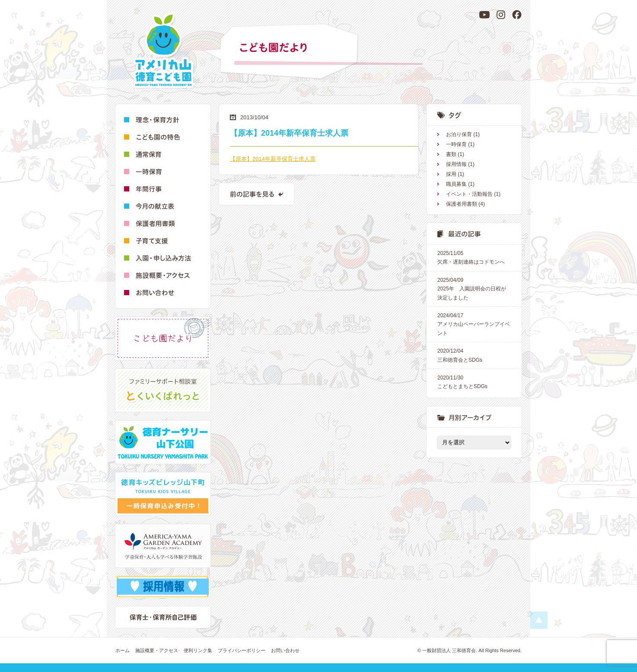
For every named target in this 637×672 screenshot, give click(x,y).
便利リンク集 (198, 650)
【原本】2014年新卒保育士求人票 (273, 159)
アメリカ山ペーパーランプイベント (474, 324)
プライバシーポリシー (242, 650)
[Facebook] (517, 15)
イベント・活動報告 (469, 194)
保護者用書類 (462, 204)
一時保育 (456, 144)
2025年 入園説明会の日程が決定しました (474, 288)
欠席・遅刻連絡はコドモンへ (474, 257)
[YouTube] (484, 15)
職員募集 (456, 184)
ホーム (123, 650)
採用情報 (456, 164)
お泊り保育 (459, 134)
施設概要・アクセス (157, 650)
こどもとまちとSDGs (474, 381)
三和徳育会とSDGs (474, 355)
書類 (451, 154)
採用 (451, 174)
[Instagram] (501, 15)
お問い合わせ (285, 650)
